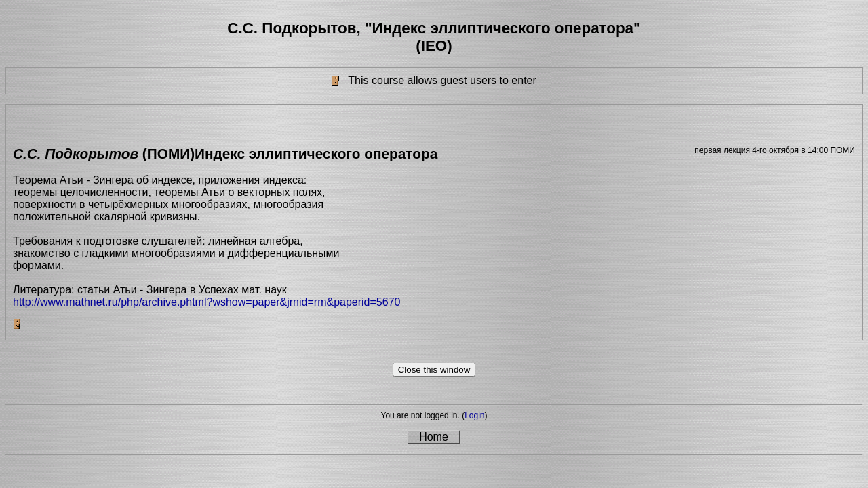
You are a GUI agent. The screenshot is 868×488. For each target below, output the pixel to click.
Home (434, 437)
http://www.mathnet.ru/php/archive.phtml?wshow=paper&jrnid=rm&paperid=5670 (206, 302)
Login (474, 415)
